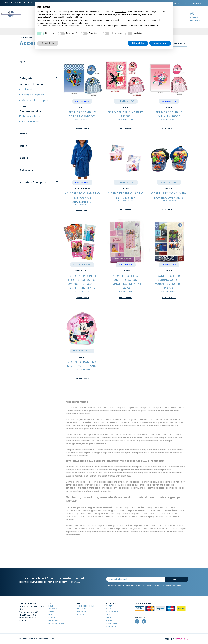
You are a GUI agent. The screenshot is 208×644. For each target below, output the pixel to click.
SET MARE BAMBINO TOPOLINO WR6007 (82, 114)
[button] (170, 7)
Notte (109, 618)
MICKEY (82, 108)
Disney (126, 189)
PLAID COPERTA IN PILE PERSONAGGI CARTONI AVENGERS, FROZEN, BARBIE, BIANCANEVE (82, 282)
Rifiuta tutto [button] (138, 43)
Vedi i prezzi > (82, 129)
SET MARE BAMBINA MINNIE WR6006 (169, 114)
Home (51, 606)
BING (126, 108)
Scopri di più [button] (48, 43)
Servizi (186, 3)
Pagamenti (82, 612)
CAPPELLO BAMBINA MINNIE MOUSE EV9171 (82, 364)
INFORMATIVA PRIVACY (28, 639)
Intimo (109, 615)
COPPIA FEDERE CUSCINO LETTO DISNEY (126, 196)
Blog (50, 615)
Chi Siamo (53, 609)
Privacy (81, 615)
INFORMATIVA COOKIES (48, 639)
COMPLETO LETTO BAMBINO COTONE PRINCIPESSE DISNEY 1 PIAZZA (126, 282)
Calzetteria (111, 626)
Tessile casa (111, 623)
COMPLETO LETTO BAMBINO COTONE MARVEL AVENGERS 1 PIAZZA (169, 282)
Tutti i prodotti (27, 37)
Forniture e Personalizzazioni (56, 622)
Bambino (110, 620)
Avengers (169, 189)
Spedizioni (82, 609)
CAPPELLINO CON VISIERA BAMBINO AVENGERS (169, 196)
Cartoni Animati (82, 271)
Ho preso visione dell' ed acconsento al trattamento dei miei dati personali (145, 586)
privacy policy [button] (121, 12)
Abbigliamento (112, 612)
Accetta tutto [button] (160, 43)
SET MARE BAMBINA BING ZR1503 (126, 114)
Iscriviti (177, 579)
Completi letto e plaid (36, 100)
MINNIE (169, 108)
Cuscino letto (30, 121)
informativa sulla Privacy (133, 586)
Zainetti (27, 89)
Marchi (109, 609)
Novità (109, 606)
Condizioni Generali (86, 606)
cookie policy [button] (79, 17)
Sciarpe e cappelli (33, 95)
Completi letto (31, 116)
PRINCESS (126, 271)
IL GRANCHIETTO (82, 189)
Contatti (52, 618)
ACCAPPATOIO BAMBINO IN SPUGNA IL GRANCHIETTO (82, 198)
